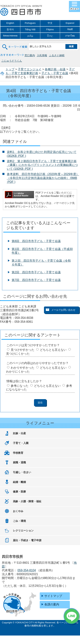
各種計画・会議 (55, 69)
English (10, 23)
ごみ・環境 (19, 521)
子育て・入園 (21, 443)
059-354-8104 (27, 570)
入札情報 (42, 55)
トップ (10, 69)
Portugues (30, 23)
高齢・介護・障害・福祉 (27, 501)
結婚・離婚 (19, 482)
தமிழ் (30, 36)
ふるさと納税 (57, 55)
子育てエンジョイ (30, 69)
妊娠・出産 (19, 433)
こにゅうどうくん (12, 61)
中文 (50, 23)
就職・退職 (19, 462)
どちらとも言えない (53, 350)
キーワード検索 (15, 45)
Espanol (70, 23)
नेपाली (70, 29)
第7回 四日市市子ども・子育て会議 (36, 280)
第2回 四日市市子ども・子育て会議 (36, 272)
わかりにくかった (18, 372)
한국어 (10, 29)
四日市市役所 (21, 11)
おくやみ (18, 511)
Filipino (50, 29)
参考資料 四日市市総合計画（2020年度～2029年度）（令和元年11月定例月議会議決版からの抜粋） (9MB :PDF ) (43, 178)
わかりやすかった (23, 368)
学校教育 (18, 453)
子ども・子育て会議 (55, 73)
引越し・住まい (22, 472)
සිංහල (50, 36)
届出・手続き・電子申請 (27, 540)
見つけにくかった (18, 354)
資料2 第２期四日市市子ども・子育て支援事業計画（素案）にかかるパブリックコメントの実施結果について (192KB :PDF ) (42, 165)
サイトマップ (53, 596)
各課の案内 (52, 604)
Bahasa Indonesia (10, 36)
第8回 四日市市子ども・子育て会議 (36, 241)
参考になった (20, 386)
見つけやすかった (23, 350)
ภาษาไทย (70, 36)
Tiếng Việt (30, 29)
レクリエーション (23, 531)
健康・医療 (19, 492)
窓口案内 (30, 55)
